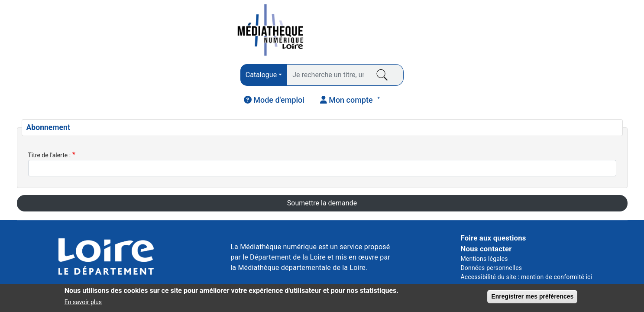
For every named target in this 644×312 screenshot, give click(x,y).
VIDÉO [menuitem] (353, 78)
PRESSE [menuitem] (149, 78)
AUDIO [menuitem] (248, 81)
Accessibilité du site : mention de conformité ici (526, 247)
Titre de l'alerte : (50, 125)
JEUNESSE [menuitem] (568, 78)
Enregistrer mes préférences (532, 298)
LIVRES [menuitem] (44, 81)
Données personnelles (491, 238)
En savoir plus (83, 303)
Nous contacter (486, 219)
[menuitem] (508, 31)
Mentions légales (484, 229)
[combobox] (213, 32)
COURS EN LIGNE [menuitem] (461, 78)
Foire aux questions (493, 208)
